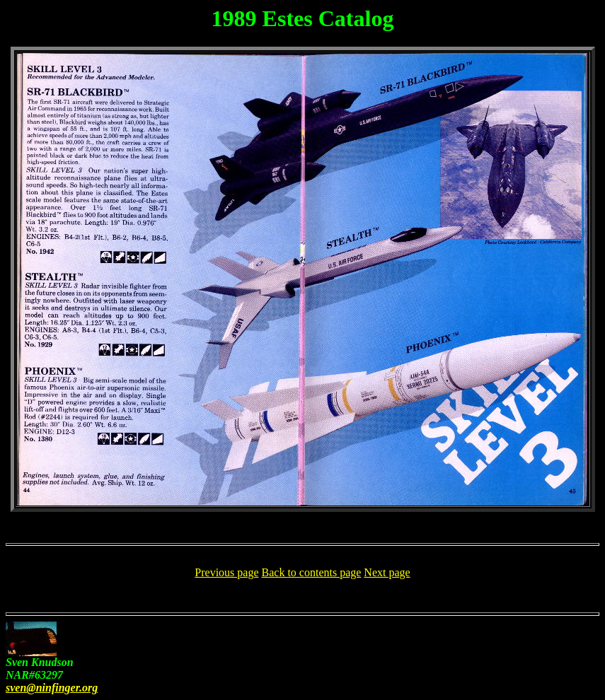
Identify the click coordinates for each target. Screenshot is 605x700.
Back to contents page (312, 572)
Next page (387, 572)
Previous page (226, 572)
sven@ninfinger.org (52, 688)
